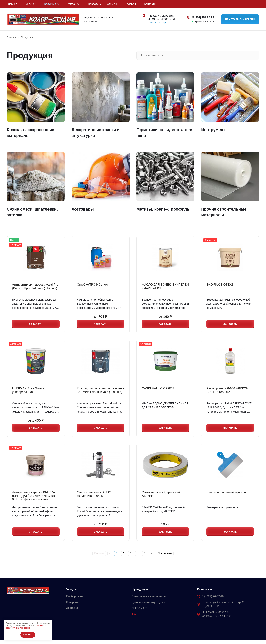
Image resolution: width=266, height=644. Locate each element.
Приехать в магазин (240, 19)
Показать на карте (158, 23)
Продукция (49, 4)
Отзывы (112, 4)
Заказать (36, 325)
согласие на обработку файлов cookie (26, 627)
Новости (93, 4)
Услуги (30, 4)
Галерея (131, 4)
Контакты (150, 4)
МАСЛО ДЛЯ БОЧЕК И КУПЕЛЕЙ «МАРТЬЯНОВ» (165, 286)
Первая (99, 557)
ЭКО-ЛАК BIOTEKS (220, 285)
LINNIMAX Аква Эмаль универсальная (28, 391)
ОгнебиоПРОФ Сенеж (92, 285)
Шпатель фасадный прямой (226, 495)
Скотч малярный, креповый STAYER (161, 496)
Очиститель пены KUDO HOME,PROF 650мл (94, 496)
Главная (12, 4)
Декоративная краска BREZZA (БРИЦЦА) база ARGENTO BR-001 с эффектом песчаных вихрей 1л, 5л (34, 498)
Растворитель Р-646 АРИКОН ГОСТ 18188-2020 (227, 391)
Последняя (165, 557)
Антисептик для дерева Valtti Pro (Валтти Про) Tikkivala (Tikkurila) (35, 286)
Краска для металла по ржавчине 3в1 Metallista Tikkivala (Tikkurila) (101, 391)
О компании (72, 4)
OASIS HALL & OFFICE (158, 390)
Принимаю (28, 635)
